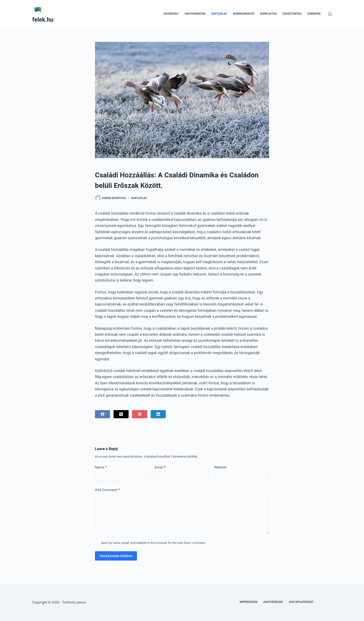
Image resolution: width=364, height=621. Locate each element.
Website (220, 467)
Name (101, 467)
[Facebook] (102, 414)
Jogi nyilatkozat (301, 602)
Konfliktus (268, 14)
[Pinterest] (140, 414)
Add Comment (107, 490)
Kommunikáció (244, 14)
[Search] (330, 14)
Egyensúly (171, 14)
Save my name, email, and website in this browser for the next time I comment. (153, 543)
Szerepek (314, 14)
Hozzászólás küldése (116, 556)
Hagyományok (195, 14)
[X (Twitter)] (121, 414)
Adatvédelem (273, 602)
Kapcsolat (219, 14)
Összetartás (292, 14)
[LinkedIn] (158, 414)
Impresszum (249, 602)
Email (160, 467)
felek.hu (43, 20)
